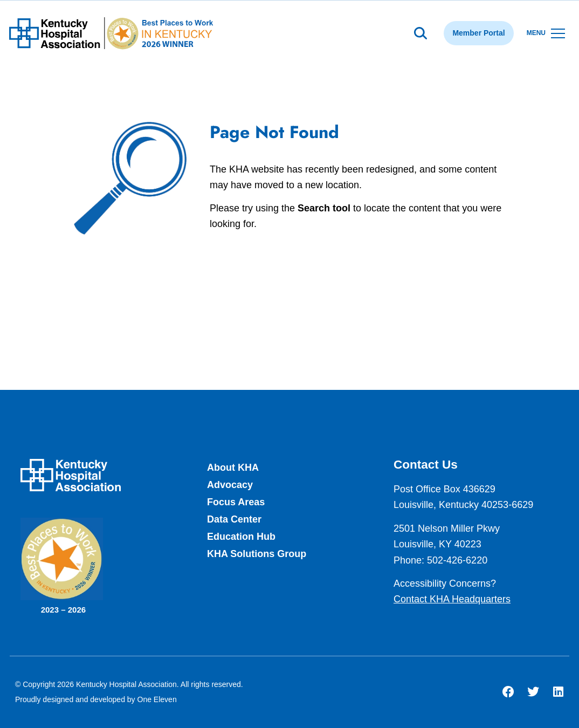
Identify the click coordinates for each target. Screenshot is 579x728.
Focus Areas (236, 502)
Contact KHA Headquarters (452, 599)
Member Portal (478, 33)
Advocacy (230, 485)
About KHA (233, 468)
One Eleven (157, 699)
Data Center (234, 519)
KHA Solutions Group (257, 554)
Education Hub (241, 537)
